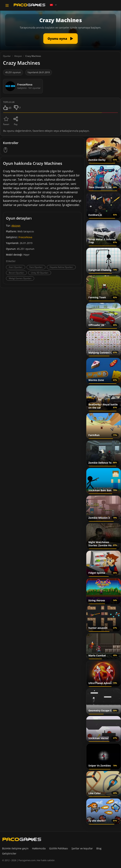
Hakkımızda (39, 848)
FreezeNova (25, 237)
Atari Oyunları (16, 267)
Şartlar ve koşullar (82, 848)
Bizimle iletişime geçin (15, 848)
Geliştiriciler (9, 853)
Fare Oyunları (36, 267)
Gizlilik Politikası (59, 848)
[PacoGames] (22, 839)
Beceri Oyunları (16, 273)
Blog (99, 848)
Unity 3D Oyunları (40, 273)
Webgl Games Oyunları (20, 278)
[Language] (54, 5)
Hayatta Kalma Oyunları (61, 267)
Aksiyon (16, 226)
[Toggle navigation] (7, 5)
